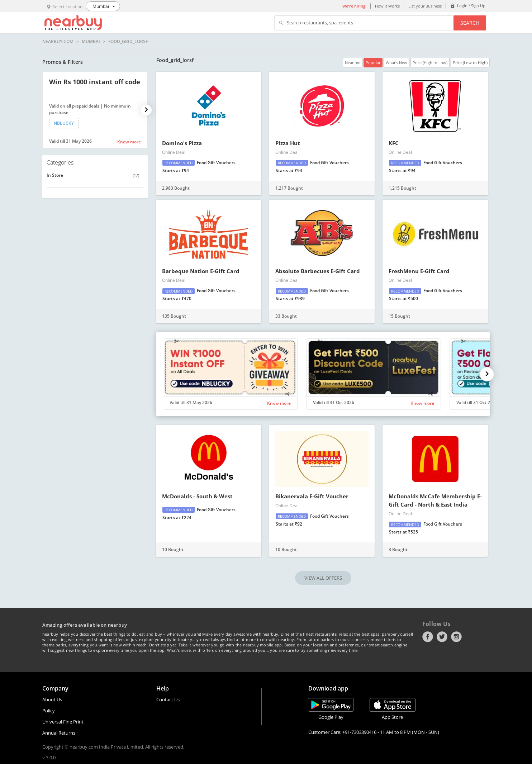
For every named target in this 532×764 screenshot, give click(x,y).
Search (470, 23)
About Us (52, 699)
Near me (353, 63)
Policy (49, 711)
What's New (396, 63)
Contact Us (168, 699)
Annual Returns (59, 733)
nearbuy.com (58, 42)
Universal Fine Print (63, 722)
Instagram (456, 637)
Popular (373, 63)
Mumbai (91, 42)
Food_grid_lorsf (128, 42)
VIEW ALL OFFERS (323, 578)
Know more (129, 142)
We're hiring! (354, 6)
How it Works (387, 6)
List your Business (425, 6)
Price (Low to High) (470, 63)
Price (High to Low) (430, 63)
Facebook (428, 637)
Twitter (442, 637)
